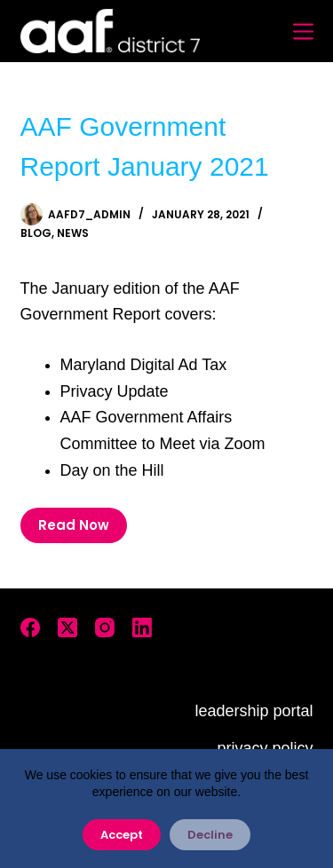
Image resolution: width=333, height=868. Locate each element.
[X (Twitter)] (67, 627)
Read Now (74, 525)
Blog (36, 233)
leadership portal (254, 711)
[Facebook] (30, 627)
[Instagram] (105, 627)
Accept (122, 835)
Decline (210, 835)
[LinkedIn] (142, 627)
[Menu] (303, 32)
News (73, 233)
